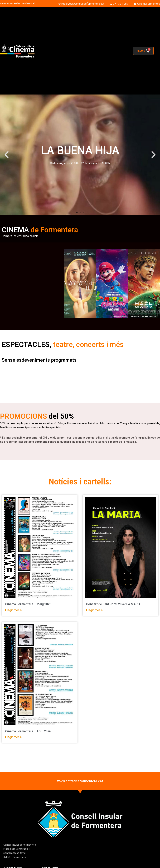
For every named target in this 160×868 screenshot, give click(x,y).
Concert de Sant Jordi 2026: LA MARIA (113, 604)
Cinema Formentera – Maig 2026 (28, 604)
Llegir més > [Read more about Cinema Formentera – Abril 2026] (13, 737)
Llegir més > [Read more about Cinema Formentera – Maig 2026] (13, 610)
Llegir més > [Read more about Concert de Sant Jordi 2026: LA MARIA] (94, 610)
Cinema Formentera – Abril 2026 (28, 731)
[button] (119, 51)
